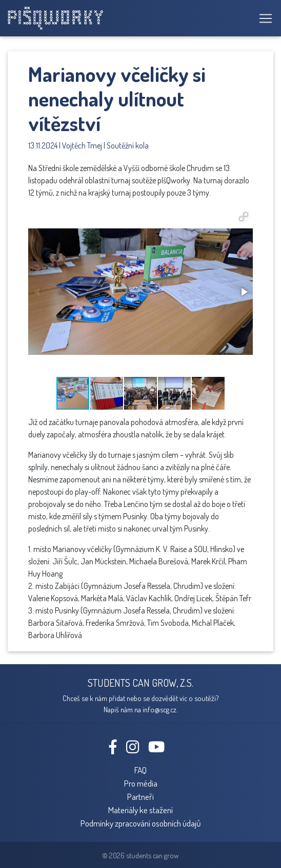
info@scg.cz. (160, 709)
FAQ (140, 770)
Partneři (140, 796)
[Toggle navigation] (263, 18)
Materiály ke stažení (140, 810)
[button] (244, 217)
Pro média (141, 783)
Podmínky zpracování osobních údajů (141, 823)
